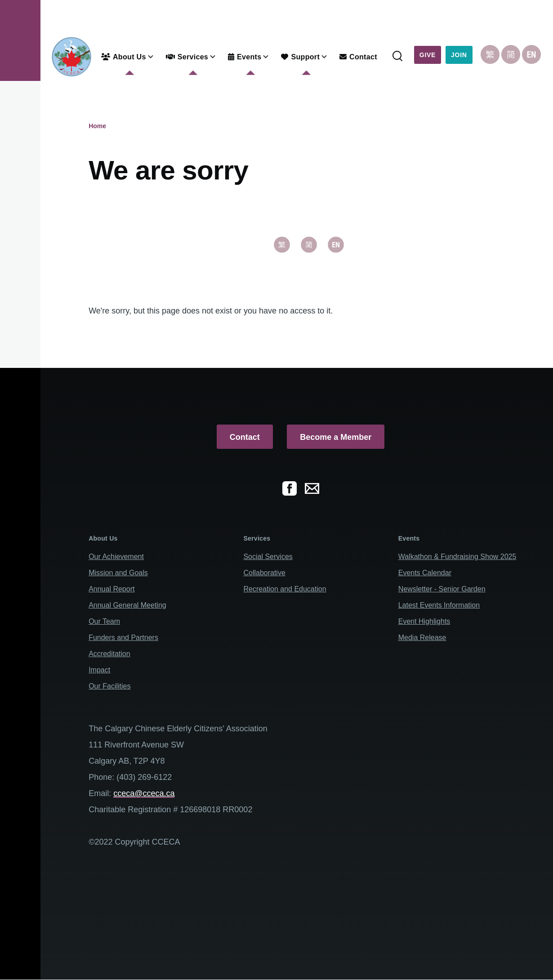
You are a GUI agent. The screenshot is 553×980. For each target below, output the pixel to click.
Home (97, 126)
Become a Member (336, 437)
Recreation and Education (285, 589)
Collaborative (264, 573)
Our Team (104, 621)
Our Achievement (116, 557)
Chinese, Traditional (490, 54)
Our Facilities (109, 686)
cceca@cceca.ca (144, 793)
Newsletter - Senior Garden (442, 589)
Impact (99, 670)
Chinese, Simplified (511, 54)
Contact (245, 437)
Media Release (422, 638)
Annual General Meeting (127, 605)
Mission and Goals (118, 573)
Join (459, 55)
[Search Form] (397, 57)
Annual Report (111, 589)
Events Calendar (425, 573)
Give (428, 55)
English (531, 54)
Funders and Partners (123, 638)
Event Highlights (424, 621)
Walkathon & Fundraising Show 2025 (457, 557)
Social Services (268, 557)
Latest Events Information (439, 605)
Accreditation (109, 654)
